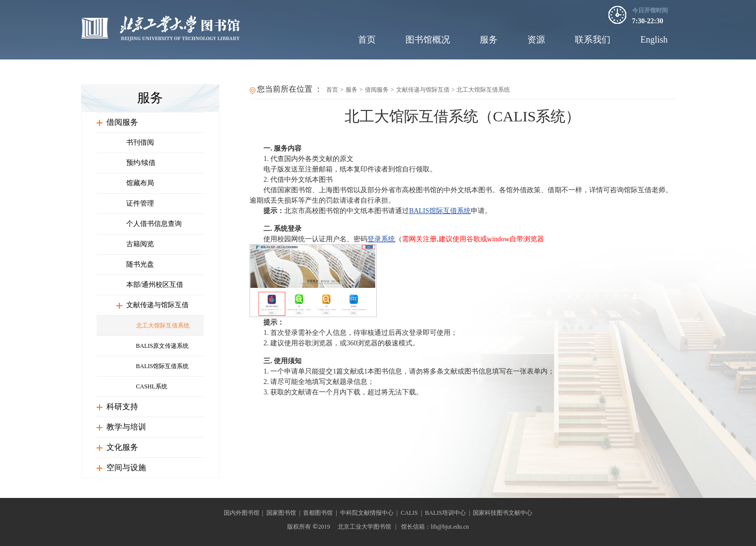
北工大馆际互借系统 (163, 326)
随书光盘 (140, 264)
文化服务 (122, 447)
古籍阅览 (140, 244)
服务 (489, 40)
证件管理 (140, 203)
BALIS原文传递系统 (163, 346)
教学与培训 (126, 427)
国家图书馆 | (285, 513)
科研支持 (122, 407)
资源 (536, 40)
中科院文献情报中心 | (370, 513)
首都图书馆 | (321, 513)
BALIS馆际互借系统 (163, 366)
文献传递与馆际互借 (157, 305)
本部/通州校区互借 (155, 285)
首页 (367, 40)
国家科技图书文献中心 (503, 513)
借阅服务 (122, 122)
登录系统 (381, 239)
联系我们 (593, 40)
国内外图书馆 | (245, 513)
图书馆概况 (428, 40)
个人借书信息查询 (154, 224)
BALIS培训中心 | (449, 513)
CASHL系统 (152, 386)
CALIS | (413, 513)
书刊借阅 (140, 142)
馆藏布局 (140, 183)
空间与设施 (126, 467)
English (654, 40)
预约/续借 (141, 163)
